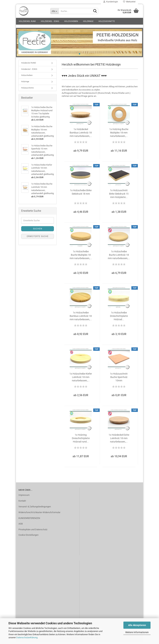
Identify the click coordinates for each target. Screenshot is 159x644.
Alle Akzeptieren (137, 625)
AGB (21, 526)
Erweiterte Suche (38, 238)
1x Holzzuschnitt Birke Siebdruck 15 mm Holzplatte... (119, 196)
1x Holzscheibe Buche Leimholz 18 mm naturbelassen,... (119, 257)
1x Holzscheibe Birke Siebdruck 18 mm (81, 194)
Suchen (38, 231)
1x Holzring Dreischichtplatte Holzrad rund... (81, 440)
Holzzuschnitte (107, 21)
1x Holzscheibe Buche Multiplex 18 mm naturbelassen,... (81, 257)
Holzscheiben (71, 21)
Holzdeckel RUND (27, 21)
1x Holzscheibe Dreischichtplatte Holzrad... (119, 318)
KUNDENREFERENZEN (29, 520)
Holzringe (88, 21)
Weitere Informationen (137, 632)
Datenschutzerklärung (27, 637)
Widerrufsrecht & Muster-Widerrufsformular (39, 514)
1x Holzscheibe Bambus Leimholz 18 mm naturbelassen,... (81, 318)
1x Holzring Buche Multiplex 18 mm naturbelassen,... (119, 134)
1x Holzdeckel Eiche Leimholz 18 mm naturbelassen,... (119, 440)
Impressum (24, 497)
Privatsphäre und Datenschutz (33, 532)
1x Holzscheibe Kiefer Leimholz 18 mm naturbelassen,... (81, 379)
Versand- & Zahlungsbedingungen (35, 508)
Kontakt (22, 503)
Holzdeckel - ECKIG (50, 21)
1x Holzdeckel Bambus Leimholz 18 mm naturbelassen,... (81, 134)
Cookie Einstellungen (28, 537)
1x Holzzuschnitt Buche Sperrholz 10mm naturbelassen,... (119, 379)
